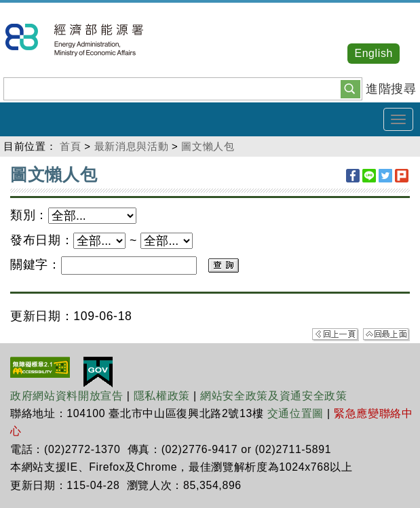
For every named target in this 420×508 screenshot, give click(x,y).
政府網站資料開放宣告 (67, 396)
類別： (29, 215)
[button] (350, 88)
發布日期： (42, 240)
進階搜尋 (391, 89)
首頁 (70, 146)
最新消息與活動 (132, 146)
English (374, 53)
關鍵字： (36, 265)
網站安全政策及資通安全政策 (274, 396)
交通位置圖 (295, 413)
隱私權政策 (162, 396)
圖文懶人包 (208, 146)
